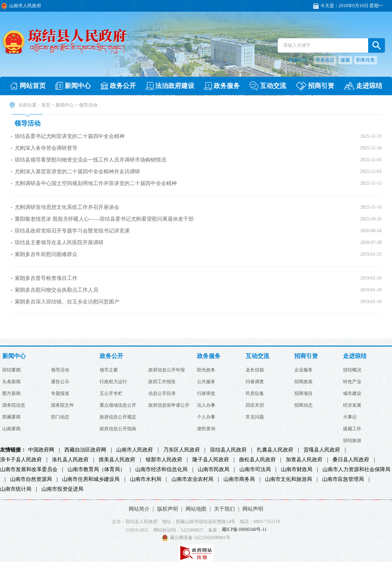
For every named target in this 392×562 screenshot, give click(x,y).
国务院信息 (14, 405)
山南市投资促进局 (62, 489)
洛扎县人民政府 (70, 460)
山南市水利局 (146, 479)
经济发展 (352, 405)
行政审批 (206, 394)
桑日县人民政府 (351, 460)
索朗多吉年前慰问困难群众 (46, 254)
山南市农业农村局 (192, 479)
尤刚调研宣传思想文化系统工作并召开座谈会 (67, 207)
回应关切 (255, 405)
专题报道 (60, 394)
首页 (46, 105)
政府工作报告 (162, 382)
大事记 (350, 417)
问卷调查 (255, 382)
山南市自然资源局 (31, 479)
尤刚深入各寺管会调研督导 (46, 148)
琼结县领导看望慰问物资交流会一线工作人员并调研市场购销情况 (90, 160)
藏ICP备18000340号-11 (244, 530)
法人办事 (206, 405)
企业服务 (303, 370)
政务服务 (209, 356)
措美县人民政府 (117, 460)
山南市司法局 (255, 469)
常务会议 (325, 60)
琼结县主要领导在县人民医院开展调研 (59, 242)
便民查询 (206, 429)
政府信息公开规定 (118, 417)
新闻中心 (65, 105)
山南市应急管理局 (343, 479)
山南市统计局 (16, 489)
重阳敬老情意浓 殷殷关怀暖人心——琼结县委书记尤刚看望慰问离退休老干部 (104, 219)
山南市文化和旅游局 (288, 479)
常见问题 (255, 417)
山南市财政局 (297, 469)
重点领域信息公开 (118, 405)
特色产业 (352, 382)
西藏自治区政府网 (85, 450)
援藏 (345, 60)
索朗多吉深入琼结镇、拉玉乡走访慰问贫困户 (67, 302)
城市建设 (352, 394)
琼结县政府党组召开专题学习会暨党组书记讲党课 (72, 231)
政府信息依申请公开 (169, 405)
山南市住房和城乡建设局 (91, 479)
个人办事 (206, 417)
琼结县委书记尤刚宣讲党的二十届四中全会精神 (70, 136)
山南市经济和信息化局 (161, 469)
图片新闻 (11, 394)
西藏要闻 (11, 417)
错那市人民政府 (164, 460)
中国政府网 (41, 450)
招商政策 (303, 382)
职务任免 (366, 60)
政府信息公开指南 (118, 429)
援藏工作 (352, 429)
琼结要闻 (11, 370)
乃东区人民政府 (182, 450)
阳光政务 (206, 370)
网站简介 (139, 509)
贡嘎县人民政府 (322, 450)
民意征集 (255, 394)
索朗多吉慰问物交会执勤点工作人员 (57, 290)
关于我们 (224, 509)
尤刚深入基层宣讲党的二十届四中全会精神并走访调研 (77, 171)
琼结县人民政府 (228, 450)
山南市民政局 (214, 469)
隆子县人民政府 (211, 460)
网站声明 (253, 509)
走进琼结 (355, 356)
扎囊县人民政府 (275, 450)
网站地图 (196, 509)
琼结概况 (352, 370)
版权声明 (168, 509)
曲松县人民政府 (257, 460)
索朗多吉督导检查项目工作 (46, 278)
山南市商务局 (239, 479)
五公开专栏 (111, 394)
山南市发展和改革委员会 (29, 469)
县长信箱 (255, 370)
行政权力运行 (113, 382)
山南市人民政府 (135, 450)
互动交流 (257, 356)
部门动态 (60, 417)
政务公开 (111, 356)
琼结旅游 (352, 441)
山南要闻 (11, 429)
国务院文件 (62, 405)
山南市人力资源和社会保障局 (356, 469)
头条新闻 (11, 382)
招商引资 (306, 356)
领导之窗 (109, 370)
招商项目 (303, 394)
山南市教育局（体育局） (96, 469)
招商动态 (303, 405)
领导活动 (27, 123)
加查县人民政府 (304, 460)
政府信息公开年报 (167, 370)
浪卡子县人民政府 (21, 460)
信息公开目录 (162, 394)
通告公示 (60, 382)
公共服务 (206, 382)
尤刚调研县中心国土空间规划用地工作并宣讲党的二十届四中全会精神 (96, 183)
